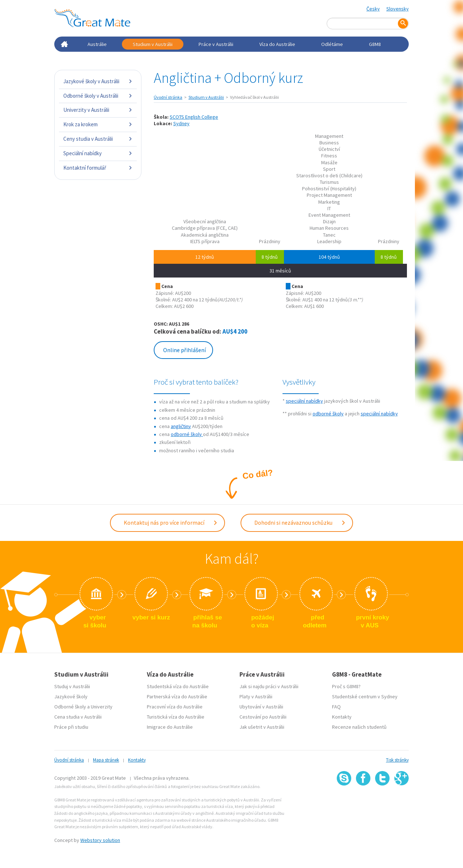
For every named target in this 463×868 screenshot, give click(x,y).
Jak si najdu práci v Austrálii (269, 686)
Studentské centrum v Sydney (365, 696)
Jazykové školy (71, 696)
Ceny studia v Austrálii (98, 139)
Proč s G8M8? (346, 686)
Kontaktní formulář (98, 168)
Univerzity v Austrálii (98, 110)
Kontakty (342, 716)
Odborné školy (70, 706)
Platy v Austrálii (256, 696)
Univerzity (102, 706)
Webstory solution (100, 840)
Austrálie (97, 44)
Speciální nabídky (98, 153)
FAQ (336, 706)
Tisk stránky (397, 760)
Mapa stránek (106, 760)
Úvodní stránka (168, 97)
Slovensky (398, 9)
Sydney (181, 123)
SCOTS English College (194, 117)
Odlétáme (332, 44)
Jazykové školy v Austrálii (98, 81)
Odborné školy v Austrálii (98, 96)
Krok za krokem (98, 124)
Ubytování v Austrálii (261, 706)
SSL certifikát (383, 801)
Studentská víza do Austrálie (178, 686)
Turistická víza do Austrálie (176, 716)
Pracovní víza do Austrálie (175, 706)
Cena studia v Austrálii (78, 716)
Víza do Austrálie (277, 44)
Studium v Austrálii (153, 44)
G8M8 (375, 44)
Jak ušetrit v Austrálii (262, 727)
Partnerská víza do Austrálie (177, 696)
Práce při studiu (71, 727)
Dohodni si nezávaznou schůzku (300, 522)
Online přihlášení (184, 350)
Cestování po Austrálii (263, 716)
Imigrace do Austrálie (170, 727)
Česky (373, 9)
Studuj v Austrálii (72, 686)
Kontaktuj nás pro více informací (171, 522)
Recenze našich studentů (359, 727)
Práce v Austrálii (216, 44)
